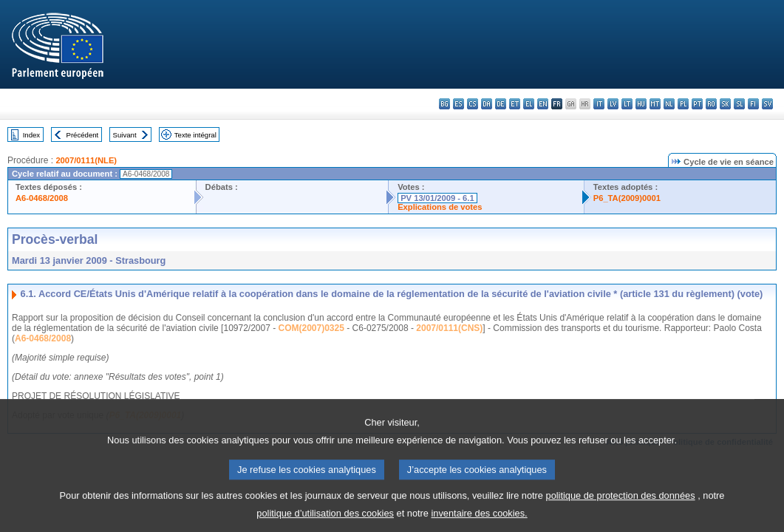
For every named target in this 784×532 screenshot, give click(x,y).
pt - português (697, 104)
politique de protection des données (621, 506)
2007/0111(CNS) (449, 328)
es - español (459, 104)
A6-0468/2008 (42, 198)
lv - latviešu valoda (613, 104)
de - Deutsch (501, 104)
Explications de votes (440, 207)
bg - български (444, 104)
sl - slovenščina (739, 104)
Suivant (125, 135)
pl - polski (683, 104)
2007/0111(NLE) (86, 160)
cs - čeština (473, 104)
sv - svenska (767, 104)
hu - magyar (641, 104)
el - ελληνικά (529, 104)
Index (31, 135)
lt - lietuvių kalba (627, 104)
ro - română (711, 104)
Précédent (83, 135)
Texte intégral (195, 135)
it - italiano (599, 104)
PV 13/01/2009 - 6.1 (437, 198)
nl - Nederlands (669, 104)
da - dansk (487, 104)
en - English (543, 104)
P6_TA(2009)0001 (627, 198)
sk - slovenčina (725, 104)
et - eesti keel (515, 104)
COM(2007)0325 (311, 328)
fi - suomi (753, 104)
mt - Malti (655, 104)
